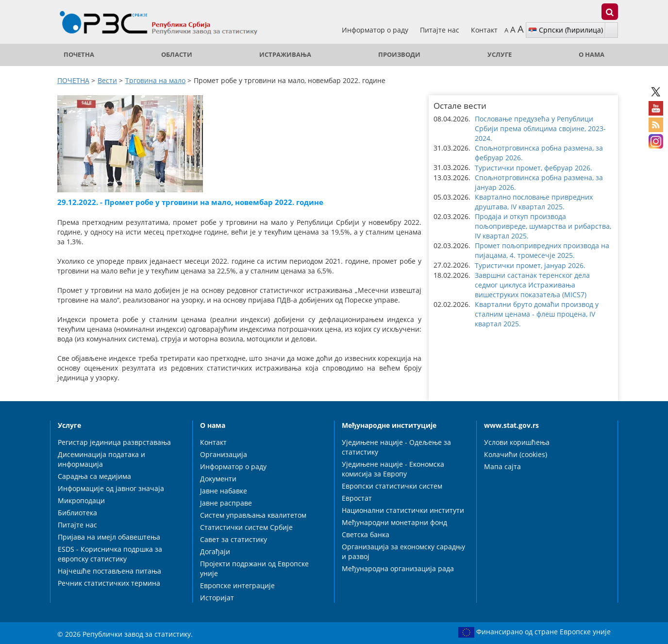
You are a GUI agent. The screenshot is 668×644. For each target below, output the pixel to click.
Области (177, 55)
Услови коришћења (517, 442)
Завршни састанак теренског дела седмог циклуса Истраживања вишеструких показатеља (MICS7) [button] (532, 285)
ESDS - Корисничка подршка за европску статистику (110, 554)
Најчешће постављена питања (109, 571)
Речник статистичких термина (109, 583)
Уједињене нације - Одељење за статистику (396, 447)
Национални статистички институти (403, 510)
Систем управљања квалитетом (253, 515)
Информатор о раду (376, 30)
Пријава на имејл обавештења (109, 537)
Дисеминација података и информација (101, 459)
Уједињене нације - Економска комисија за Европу (393, 469)
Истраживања (285, 55)
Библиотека (77, 513)
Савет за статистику (234, 539)
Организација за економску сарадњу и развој (403, 551)
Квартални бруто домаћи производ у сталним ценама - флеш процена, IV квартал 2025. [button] (537, 314)
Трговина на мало (155, 80)
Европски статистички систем (392, 486)
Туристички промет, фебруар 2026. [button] (534, 168)
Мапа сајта (502, 466)
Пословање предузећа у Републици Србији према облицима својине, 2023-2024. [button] (540, 128)
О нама (592, 55)
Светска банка (366, 534)
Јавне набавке (224, 491)
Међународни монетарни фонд (394, 522)
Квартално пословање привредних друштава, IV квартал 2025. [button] (534, 202)
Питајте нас (441, 30)
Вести (107, 80)
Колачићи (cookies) (516, 454)
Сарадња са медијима (94, 476)
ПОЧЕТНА (79, 55)
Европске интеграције (237, 585)
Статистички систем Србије (246, 527)
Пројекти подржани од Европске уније (254, 568)
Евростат (357, 498)
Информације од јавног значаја (111, 488)
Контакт (484, 30)
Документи (218, 479)
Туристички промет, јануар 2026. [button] (530, 265)
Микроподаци (81, 500)
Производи (399, 55)
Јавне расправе (226, 503)
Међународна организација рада (398, 568)
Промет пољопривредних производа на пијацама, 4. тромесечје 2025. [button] (542, 250)
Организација (224, 454)
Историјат (217, 598)
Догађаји (215, 551)
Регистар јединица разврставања (114, 442)
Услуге (500, 55)
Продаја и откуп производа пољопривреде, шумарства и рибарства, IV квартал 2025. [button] (543, 226)
